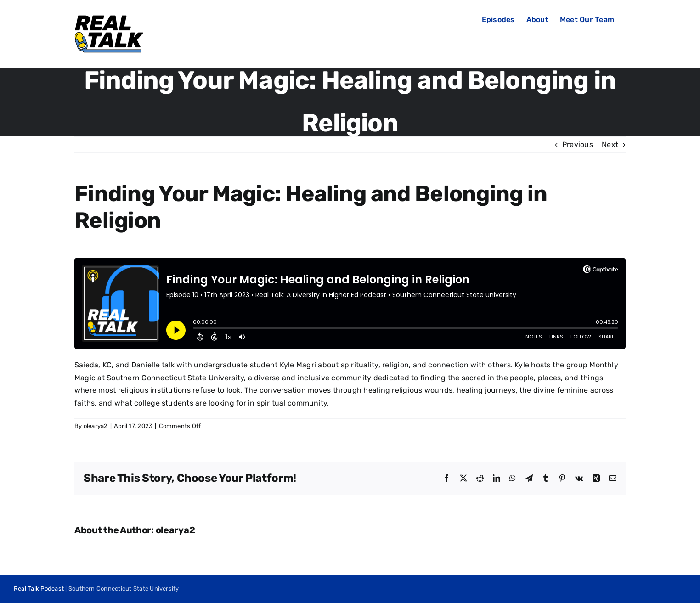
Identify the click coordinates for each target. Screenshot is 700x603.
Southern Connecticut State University (124, 589)
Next (610, 144)
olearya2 (96, 426)
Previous (578, 144)
